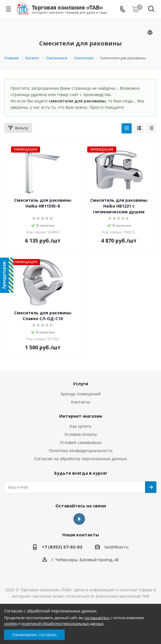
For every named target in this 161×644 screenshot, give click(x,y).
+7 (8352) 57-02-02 (62, 547)
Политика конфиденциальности (81, 451)
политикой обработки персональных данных (62, 623)
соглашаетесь (97, 618)
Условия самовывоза (81, 442)
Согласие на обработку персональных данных (80, 459)
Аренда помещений (81, 394)
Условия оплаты (81, 434)
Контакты (81, 402)
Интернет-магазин (81, 416)
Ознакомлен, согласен (34, 635)
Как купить (80, 426)
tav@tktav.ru (116, 547)
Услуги (80, 384)
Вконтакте (79, 519)
